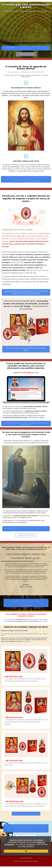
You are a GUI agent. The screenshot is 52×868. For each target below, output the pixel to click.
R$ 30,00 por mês (14, 676)
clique (17, 520)
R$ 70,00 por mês (14, 761)
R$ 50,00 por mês (14, 717)
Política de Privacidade (26, 858)
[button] (26, 48)
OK (26, 851)
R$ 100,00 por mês (15, 801)
